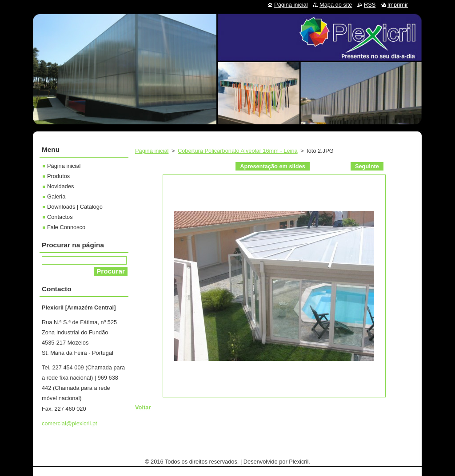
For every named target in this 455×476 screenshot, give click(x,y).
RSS (370, 5)
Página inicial (152, 151)
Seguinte (367, 166)
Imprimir (398, 5)
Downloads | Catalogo (75, 207)
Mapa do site (336, 5)
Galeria (56, 196)
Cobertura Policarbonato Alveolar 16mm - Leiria (238, 151)
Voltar (143, 407)
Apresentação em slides (273, 166)
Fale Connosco (66, 227)
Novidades (60, 186)
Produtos (58, 176)
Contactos (60, 217)
